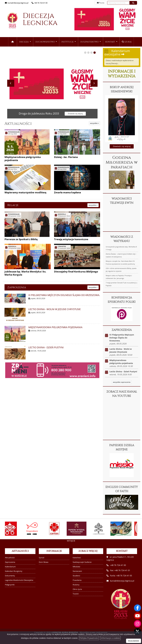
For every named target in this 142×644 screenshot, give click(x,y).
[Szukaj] (133, 3)
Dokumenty (10, 576)
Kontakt (110, 42)
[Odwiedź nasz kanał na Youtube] (137, 616)
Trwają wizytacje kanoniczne (71, 239)
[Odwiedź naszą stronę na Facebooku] (137, 608)
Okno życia (77, 589)
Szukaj (127, 42)
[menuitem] (25, 42)
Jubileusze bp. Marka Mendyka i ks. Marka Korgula (25, 273)
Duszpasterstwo (90, 42)
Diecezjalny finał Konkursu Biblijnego (76, 272)
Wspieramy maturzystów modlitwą (25, 192)
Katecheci (77, 558)
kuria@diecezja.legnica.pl (18, 3)
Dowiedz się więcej (122, 146)
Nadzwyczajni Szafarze (82, 562)
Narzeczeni (77, 571)
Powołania (77, 580)
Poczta (101, 3)
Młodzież (76, 567)
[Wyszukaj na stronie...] (118, 3)
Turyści (76, 594)
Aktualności (18, 124)
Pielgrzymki (10, 585)
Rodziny (76, 585)
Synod (41, 558)
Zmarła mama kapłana (67, 192)
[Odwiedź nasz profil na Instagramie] (137, 624)
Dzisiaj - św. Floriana (66, 157)
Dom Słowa (44, 562)
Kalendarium (10, 567)
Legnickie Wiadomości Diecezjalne (19, 580)
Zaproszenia (17, 287)
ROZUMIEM (134, 641)
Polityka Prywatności (89, 638)
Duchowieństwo (45, 42)
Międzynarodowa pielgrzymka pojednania (23, 159)
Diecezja (30, 21)
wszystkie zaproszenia (122, 382)
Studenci (76, 576)
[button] (85, 53)
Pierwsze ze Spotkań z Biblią (21, 239)
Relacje (13, 205)
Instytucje (68, 42)
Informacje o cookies (110, 638)
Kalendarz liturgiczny (14, 571)
